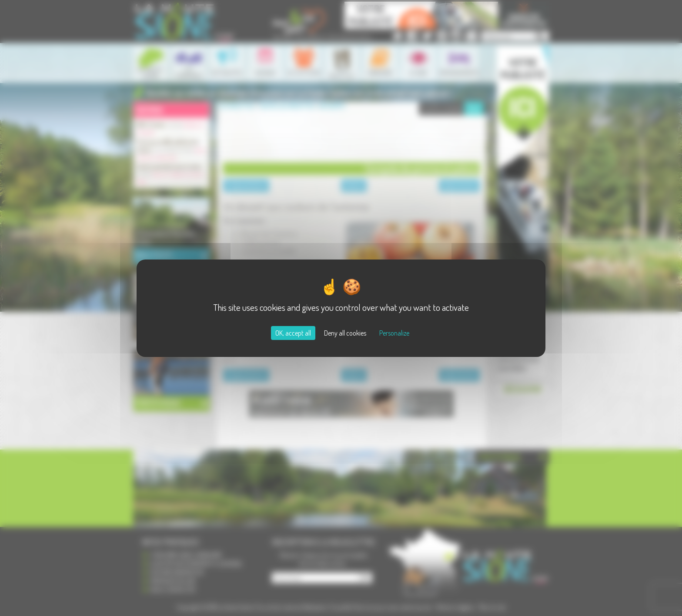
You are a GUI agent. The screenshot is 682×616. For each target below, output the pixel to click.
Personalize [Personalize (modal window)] (394, 333)
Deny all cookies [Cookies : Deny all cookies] (345, 333)
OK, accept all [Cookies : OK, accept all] (293, 333)
